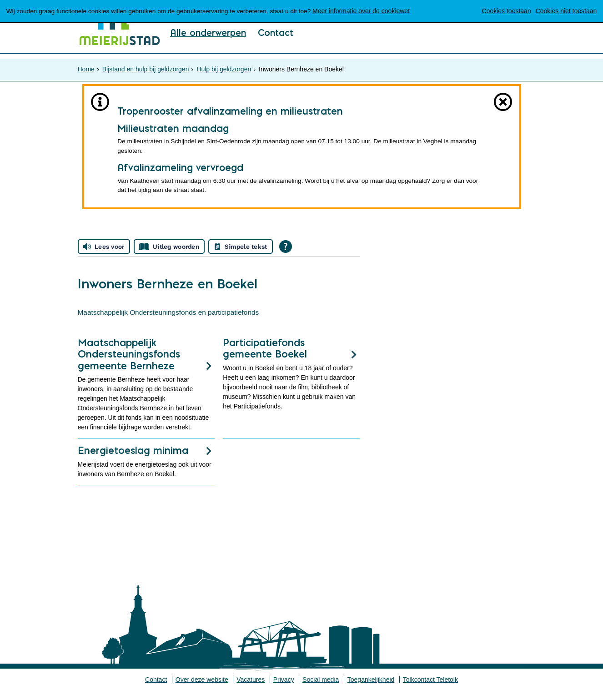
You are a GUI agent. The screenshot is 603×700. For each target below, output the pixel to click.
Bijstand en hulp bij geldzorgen (146, 66)
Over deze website (201, 689)
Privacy (284, 689)
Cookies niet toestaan (566, 11)
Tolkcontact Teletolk (431, 689)
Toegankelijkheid (372, 689)
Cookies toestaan (506, 11)
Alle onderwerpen (209, 46)
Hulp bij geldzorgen (224, 66)
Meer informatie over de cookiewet (368, 11)
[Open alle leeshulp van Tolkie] (286, 253)
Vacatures (251, 689)
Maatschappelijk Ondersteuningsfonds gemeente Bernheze (129, 363)
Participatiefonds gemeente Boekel (265, 357)
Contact (277, 46)
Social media (321, 689)
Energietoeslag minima (133, 459)
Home (86, 66)
